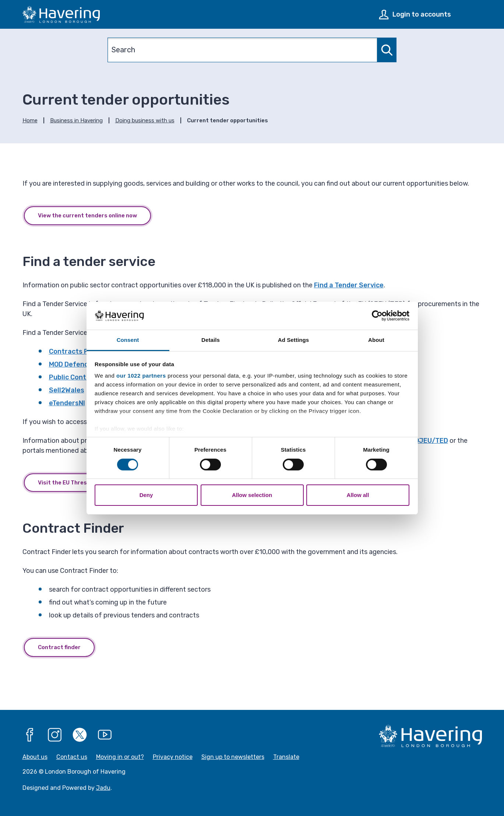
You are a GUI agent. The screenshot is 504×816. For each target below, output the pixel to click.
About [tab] (376, 340)
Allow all (358, 495)
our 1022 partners (141, 376)
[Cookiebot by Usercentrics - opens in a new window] (377, 316)
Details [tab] (211, 340)
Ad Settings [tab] (293, 340)
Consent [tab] (128, 340)
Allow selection (252, 495)
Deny (146, 495)
